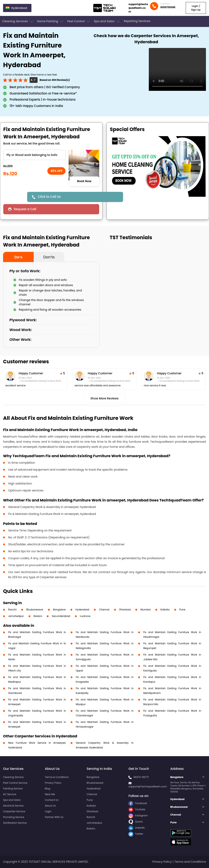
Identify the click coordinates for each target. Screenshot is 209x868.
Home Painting (51, 21)
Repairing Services (137, 21)
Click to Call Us (49, 197)
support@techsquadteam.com (138, 8)
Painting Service (13, 789)
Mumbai (146, 610)
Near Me (50, 794)
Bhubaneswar (35, 610)
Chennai (104, 610)
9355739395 (168, 7)
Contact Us (52, 800)
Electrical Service (13, 806)
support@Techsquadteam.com (148, 786)
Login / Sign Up (196, 8)
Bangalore (59, 610)
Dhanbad (125, 610)
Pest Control (79, 21)
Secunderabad (61, 616)
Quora (136, 822)
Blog (48, 789)
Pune (182, 610)
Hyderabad (82, 610)
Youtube (137, 809)
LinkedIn (137, 828)
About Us (50, 806)
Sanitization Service (15, 823)
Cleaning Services (18, 21)
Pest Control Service (15, 783)
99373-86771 (141, 777)
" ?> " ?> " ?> (34, 155)
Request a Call (25, 209)
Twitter (136, 834)
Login (48, 811)
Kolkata (165, 610)
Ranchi (12, 610)
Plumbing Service (14, 817)
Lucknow (85, 616)
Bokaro (38, 616)
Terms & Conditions (57, 777)
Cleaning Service (13, 777)
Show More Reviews (104, 398)
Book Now (84, 181)
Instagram (138, 815)
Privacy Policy (53, 783)
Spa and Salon (107, 21)
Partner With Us (54, 817)
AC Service (10, 794)
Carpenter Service (14, 811)
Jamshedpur (16, 616)
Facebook (138, 803)
